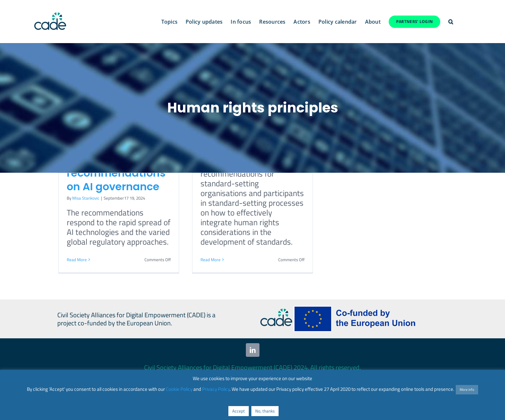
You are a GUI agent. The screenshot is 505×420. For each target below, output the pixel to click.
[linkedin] (253, 350)
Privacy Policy (216, 389)
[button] (451, 22)
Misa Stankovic (86, 198)
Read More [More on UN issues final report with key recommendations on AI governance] (77, 260)
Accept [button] (239, 411)
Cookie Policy (179, 389)
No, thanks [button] (265, 411)
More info (467, 390)
